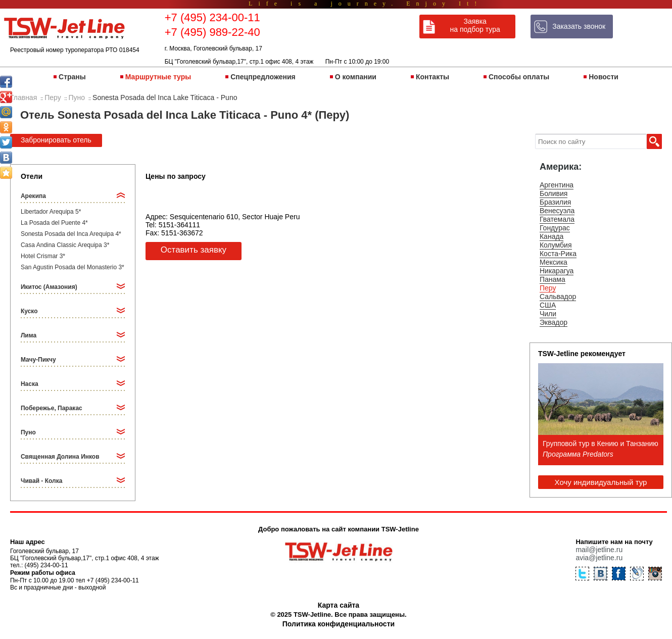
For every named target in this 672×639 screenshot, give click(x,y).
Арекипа (33, 196)
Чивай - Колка (41, 481)
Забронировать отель (56, 140)
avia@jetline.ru (599, 558)
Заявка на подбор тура (475, 25)
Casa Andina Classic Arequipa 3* (65, 245)
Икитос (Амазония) (49, 287)
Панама (553, 279)
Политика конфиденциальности (339, 624)
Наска (30, 384)
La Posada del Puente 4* (54, 223)
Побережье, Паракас (52, 408)
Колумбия (556, 245)
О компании (356, 77)
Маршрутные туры (158, 77)
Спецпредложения (263, 77)
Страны (72, 77)
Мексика (554, 262)
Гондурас (555, 228)
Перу (548, 288)
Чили (548, 314)
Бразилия (555, 202)
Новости (604, 77)
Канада (551, 236)
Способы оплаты (519, 77)
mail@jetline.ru (599, 550)
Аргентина (557, 185)
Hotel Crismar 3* (43, 256)
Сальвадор (558, 297)
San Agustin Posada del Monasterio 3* (73, 267)
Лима (29, 335)
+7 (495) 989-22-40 (212, 32)
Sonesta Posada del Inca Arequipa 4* (71, 234)
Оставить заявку (194, 250)
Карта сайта (339, 605)
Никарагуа (557, 271)
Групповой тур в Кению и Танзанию (601, 444)
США (548, 305)
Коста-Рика (558, 254)
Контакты (433, 77)
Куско (29, 311)
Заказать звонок (579, 26)
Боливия (554, 193)
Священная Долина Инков (60, 457)
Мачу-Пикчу (38, 360)
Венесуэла (557, 211)
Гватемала (557, 219)
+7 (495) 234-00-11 (212, 17)
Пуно (28, 432)
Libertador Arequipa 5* (51, 212)
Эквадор (554, 322)
